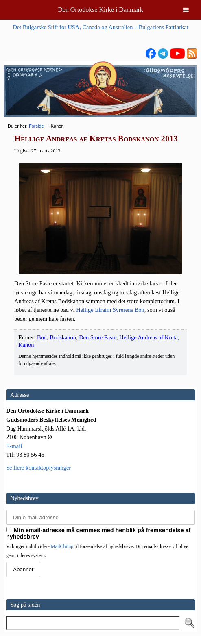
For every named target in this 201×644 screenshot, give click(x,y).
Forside (36, 126)
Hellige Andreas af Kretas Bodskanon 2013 (96, 139)
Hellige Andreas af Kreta (148, 337)
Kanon (26, 345)
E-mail (14, 446)
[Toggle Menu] (186, 10)
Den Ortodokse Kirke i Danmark (100, 10)
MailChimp (62, 546)
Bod (42, 337)
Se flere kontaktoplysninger (38, 468)
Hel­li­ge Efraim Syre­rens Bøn (110, 310)
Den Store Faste (98, 337)
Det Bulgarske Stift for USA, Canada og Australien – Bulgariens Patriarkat (100, 27)
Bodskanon (63, 337)
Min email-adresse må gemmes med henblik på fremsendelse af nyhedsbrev (98, 533)
